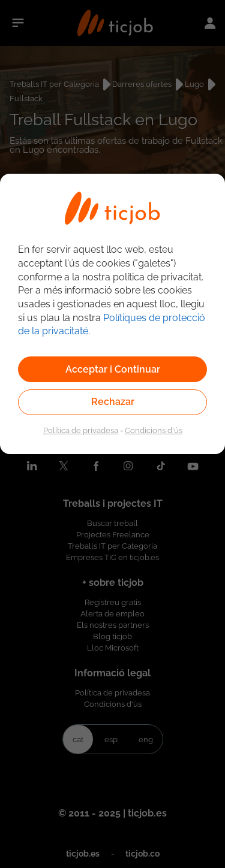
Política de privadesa (81, 430)
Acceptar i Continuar (113, 369)
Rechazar (113, 402)
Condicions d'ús (154, 430)
